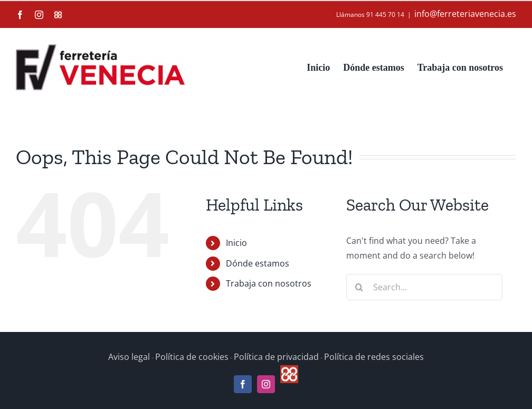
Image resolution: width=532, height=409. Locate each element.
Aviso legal (129, 357)
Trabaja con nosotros (269, 283)
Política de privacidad (276, 357)
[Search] (359, 287)
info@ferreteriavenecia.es (465, 14)
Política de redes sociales (374, 357)
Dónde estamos (258, 263)
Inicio (236, 243)
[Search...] (424, 287)
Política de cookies (192, 357)
